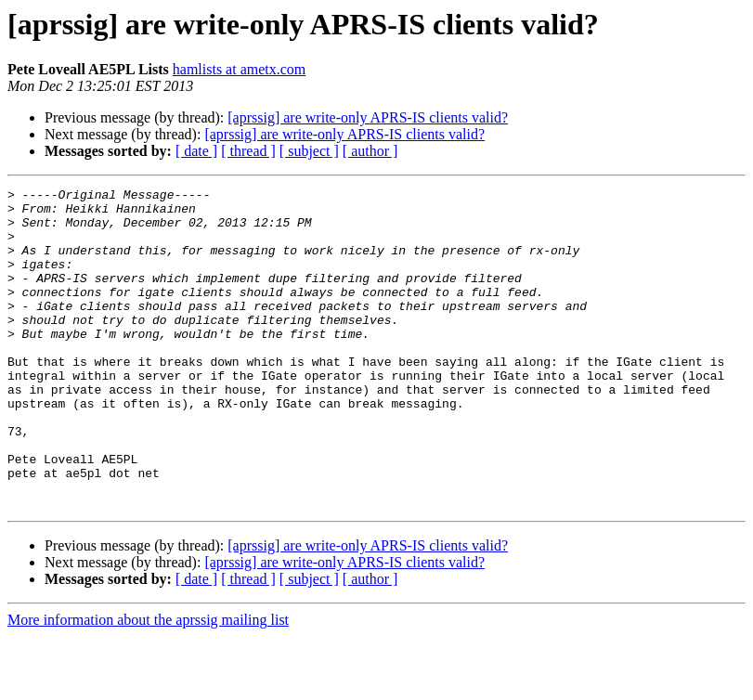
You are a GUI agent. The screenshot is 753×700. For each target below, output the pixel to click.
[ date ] (196, 151)
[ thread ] (248, 151)
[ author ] (370, 151)
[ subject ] (309, 151)
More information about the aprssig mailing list (148, 684)
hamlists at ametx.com (240, 69)
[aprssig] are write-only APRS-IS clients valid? (368, 117)
